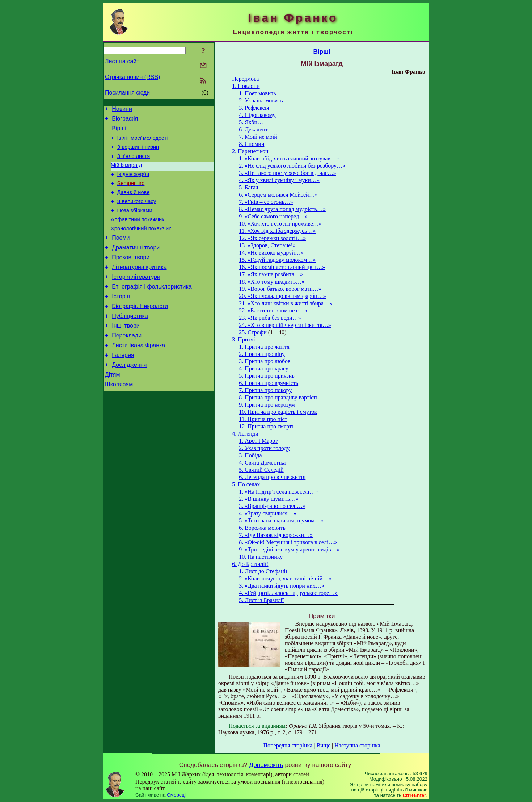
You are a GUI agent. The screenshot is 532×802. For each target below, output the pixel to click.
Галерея (123, 384)
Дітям (112, 406)
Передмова (245, 79)
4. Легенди (245, 434)
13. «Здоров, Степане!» (267, 245)
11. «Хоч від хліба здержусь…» (277, 231)
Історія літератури (136, 297)
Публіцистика (130, 341)
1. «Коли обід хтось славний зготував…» (289, 158)
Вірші (119, 132)
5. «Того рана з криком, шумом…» (281, 520)
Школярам (119, 417)
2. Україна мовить (261, 100)
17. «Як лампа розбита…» (271, 274)
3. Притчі (244, 339)
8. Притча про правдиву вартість (279, 397)
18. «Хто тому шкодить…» (272, 282)
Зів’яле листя (134, 163)
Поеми (121, 254)
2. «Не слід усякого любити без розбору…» (292, 166)
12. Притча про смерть (267, 426)
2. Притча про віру (262, 354)
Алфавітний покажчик (138, 234)
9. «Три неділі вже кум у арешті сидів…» (289, 549)
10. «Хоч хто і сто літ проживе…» (280, 224)
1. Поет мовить (257, 93)
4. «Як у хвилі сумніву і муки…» (279, 180)
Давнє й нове (134, 203)
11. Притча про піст (263, 419)
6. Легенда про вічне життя (272, 477)
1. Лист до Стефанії (263, 571)
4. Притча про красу (264, 368)
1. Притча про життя (264, 347)
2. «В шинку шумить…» (269, 499)
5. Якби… (251, 122)
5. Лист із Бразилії (261, 600)
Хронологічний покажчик (141, 244)
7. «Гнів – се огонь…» (266, 202)
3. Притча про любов (265, 361)
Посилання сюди (127, 93)
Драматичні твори (136, 265)
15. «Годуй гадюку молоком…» (277, 260)
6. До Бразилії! (250, 564)
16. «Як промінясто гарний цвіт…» (282, 267)
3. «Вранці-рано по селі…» (272, 506)
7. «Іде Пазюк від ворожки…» (276, 535)
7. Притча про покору (265, 390)
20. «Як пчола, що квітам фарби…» (282, 296)
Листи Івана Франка (138, 373)
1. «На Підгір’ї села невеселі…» (278, 492)
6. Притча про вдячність (269, 383)
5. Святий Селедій (261, 470)
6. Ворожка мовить (262, 528)
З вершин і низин (138, 152)
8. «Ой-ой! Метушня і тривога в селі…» (288, 542)
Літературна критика (139, 287)
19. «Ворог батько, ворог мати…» (280, 289)
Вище (323, 745)
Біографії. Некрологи (140, 330)
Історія (121, 319)
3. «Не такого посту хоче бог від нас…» (288, 173)
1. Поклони (246, 86)
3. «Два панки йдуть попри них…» (282, 586)
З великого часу (137, 213)
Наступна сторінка (357, 745)
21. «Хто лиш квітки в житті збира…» (286, 303)
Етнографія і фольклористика (152, 308)
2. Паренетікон (250, 151)
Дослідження (129, 395)
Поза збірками (135, 223)
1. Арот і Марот (258, 441)
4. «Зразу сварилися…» (267, 513)
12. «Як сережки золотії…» (272, 238)
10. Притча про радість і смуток (278, 412)
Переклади (127, 363)
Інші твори (126, 352)
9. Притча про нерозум (267, 405)
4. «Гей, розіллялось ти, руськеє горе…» (288, 593)
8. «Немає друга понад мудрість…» (282, 209)
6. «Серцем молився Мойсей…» (278, 195)
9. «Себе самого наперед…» (273, 216)
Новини (122, 110)
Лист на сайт (122, 61)
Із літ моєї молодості (143, 142)
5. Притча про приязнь (267, 376)
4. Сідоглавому (257, 115)
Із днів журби (133, 183)
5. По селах (246, 484)
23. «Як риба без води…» (270, 318)
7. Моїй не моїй (258, 137)
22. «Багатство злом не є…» (273, 310)
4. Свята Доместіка (262, 463)
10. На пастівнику (261, 557)
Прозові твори (131, 276)
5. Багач (248, 187)
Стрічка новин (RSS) (132, 77)
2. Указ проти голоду (264, 448)
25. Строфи (253, 332)
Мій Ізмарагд (126, 173)
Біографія (125, 121)
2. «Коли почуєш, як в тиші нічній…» (285, 578)
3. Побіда (250, 455)
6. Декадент (253, 129)
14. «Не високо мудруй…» (271, 253)
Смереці (176, 795)
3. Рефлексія (254, 108)
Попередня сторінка (288, 745)
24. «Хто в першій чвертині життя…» (285, 325)
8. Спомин (252, 144)
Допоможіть (266, 765)
